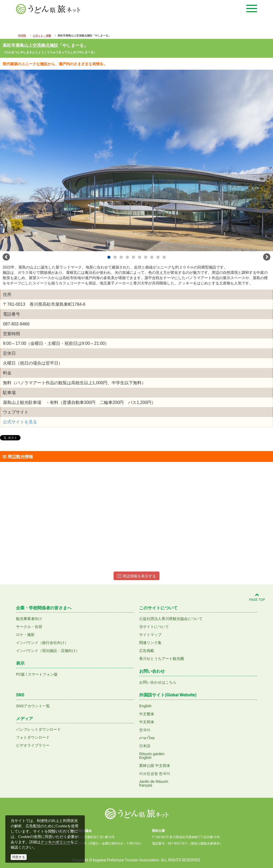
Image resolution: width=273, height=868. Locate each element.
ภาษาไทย (147, 738)
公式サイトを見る (20, 422)
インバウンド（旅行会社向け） (42, 643)
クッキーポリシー (55, 842)
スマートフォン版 (43, 674)
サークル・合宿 (29, 627)
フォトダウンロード (33, 737)
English (145, 706)
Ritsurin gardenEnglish (152, 756)
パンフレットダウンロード (38, 729)
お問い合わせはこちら (158, 682)
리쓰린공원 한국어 (155, 774)
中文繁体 (147, 714)
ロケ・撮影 (25, 635)
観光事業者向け (29, 619)
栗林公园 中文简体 (155, 766)
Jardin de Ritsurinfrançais (154, 783)
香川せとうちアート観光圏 (162, 659)
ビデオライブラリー (33, 745)
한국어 (145, 730)
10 (164, 257)
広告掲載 (147, 651)
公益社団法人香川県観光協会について (171, 619)
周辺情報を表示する (136, 576)
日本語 (145, 746)
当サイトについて (154, 627)
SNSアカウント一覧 (33, 706)
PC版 (20, 674)
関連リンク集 (150, 643)
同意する (19, 857)
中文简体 (147, 722)
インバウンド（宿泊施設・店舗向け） (48, 651)
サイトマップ (150, 635)
